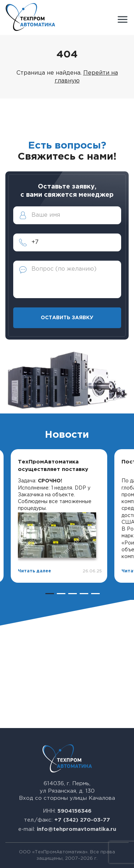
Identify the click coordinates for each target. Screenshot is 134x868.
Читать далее (34, 571)
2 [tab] (61, 594)
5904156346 (75, 811)
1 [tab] (50, 594)
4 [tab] (84, 594)
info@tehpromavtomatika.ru (76, 829)
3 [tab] (73, 594)
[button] (123, 19)
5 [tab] (95, 594)
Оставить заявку (67, 318)
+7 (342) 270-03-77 (82, 820)
